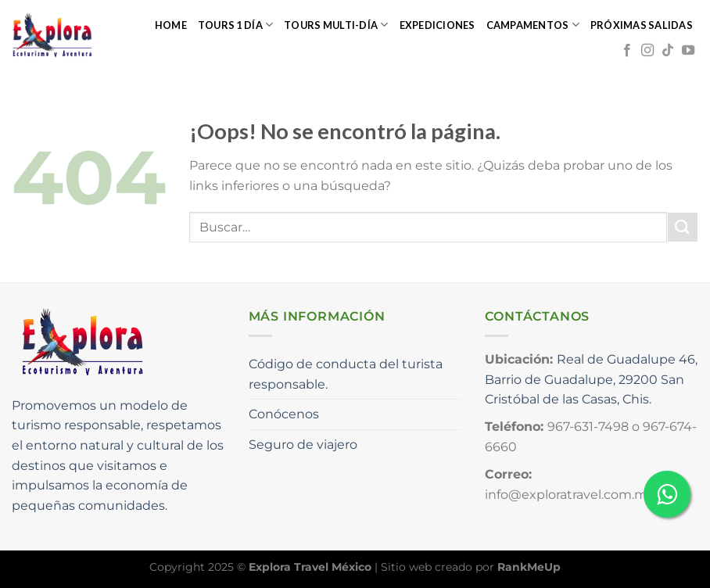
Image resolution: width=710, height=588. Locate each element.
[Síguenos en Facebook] (627, 51)
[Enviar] (683, 227)
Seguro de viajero (303, 445)
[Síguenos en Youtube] (688, 51)
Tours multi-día (336, 25)
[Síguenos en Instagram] (647, 51)
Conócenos (284, 414)
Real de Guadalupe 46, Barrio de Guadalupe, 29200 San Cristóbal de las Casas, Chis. (591, 379)
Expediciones (437, 25)
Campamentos (533, 25)
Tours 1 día (235, 25)
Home (171, 25)
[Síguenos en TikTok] (668, 51)
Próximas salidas (642, 25)
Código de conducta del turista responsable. (346, 374)
